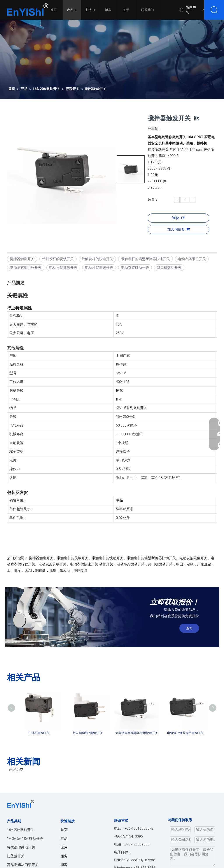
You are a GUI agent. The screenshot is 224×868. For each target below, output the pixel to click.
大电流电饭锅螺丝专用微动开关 (137, 733)
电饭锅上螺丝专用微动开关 (185, 733)
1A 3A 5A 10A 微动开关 (25, 839)
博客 (108, 10)
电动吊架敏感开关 (63, 267)
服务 (64, 856)
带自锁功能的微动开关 (88, 733)
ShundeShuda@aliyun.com (135, 860)
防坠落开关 (16, 856)
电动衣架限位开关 (192, 259)
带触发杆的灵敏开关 (58, 259)
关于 (126, 10)
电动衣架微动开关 (135, 267)
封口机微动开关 (169, 267)
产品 (70, 10)
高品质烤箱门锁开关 (23, 865)
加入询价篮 (178, 229)
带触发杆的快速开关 (97, 259)
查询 (189, 628)
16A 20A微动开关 (21, 830)
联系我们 (148, 10)
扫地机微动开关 (39, 733)
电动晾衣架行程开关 (26, 267)
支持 (88, 10)
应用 (64, 847)
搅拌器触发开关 (22, 259)
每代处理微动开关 (21, 847)
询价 (178, 218)
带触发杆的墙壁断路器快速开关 (145, 259)
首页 (54, 10)
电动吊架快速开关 (99, 267)
